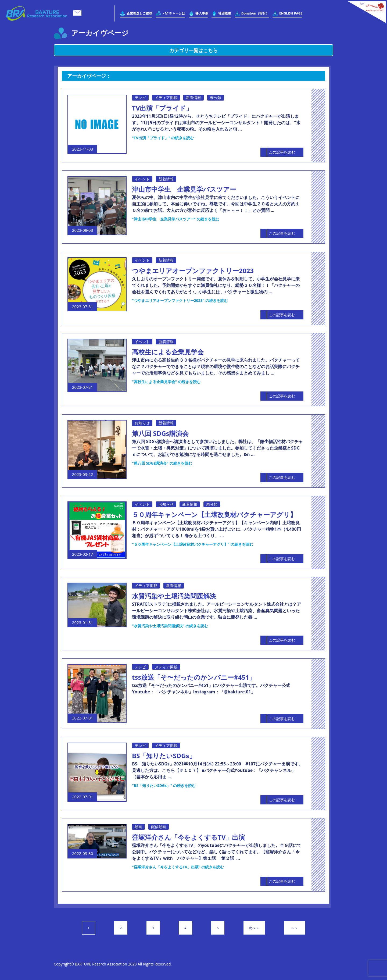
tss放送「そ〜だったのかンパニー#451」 (194, 677)
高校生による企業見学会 (168, 352)
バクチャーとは (174, 13)
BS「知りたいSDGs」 (164, 756)
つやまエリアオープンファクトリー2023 (193, 271)
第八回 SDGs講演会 (160, 433)
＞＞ (295, 928)
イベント (142, 179)
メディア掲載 (166, 97)
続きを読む (163, 138)
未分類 (216, 97)
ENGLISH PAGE (291, 13)
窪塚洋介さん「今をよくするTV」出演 (189, 837)
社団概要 (225, 13)
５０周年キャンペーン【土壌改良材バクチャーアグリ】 (214, 514)
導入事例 (202, 13)
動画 (138, 827)
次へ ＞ (254, 928)
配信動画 (159, 827)
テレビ (140, 97)
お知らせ (142, 423)
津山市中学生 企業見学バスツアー (184, 189)
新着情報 (193, 97)
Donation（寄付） (255, 13)
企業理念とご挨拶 (139, 13)
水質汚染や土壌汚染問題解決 (174, 596)
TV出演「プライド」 (162, 108)
